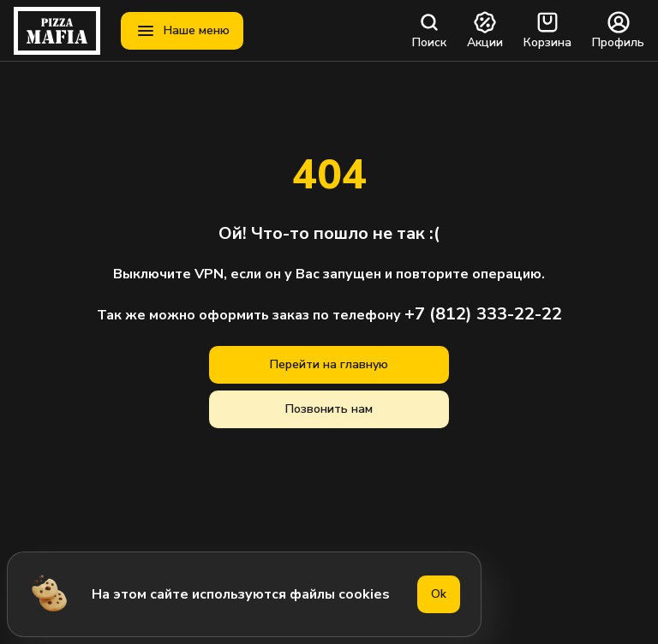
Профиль (618, 31)
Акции (485, 31)
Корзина (547, 31)
